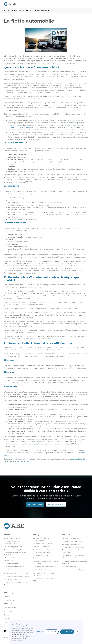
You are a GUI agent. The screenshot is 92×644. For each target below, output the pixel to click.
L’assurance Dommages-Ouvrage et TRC (46, 580)
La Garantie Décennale (41, 570)
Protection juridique (69, 567)
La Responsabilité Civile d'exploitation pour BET (12, 542)
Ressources (8, 611)
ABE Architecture (68, 535)
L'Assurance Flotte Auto (41, 547)
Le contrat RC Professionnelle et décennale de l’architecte (73, 557)
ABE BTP (7, 535)
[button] (86, 4)
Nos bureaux (8, 622)
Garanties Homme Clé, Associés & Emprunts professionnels (45, 551)
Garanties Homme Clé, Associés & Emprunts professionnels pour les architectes (74, 550)
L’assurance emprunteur (12, 538)
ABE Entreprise (9, 600)
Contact (7, 615)
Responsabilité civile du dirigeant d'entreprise (45, 574)
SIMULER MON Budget (56, 504)
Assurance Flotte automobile (72, 538)
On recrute (8, 619)
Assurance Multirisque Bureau (72, 541)
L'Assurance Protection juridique (44, 567)
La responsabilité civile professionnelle (41, 539)
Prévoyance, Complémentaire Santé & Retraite (75, 562)
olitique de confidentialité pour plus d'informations (21, 638)
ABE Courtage (9, 593)
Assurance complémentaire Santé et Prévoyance (46, 562)
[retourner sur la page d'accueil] (10, 4)
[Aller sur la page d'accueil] (46, 526)
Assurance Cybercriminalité (43, 544)
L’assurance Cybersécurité (13, 547)
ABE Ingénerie (38, 535)
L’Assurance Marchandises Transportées (13, 559)
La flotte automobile (11, 564)
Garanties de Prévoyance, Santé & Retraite (16, 584)
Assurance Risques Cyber (71, 544)
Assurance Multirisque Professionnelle (41, 557)
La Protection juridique (12, 570)
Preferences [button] (39, 632)
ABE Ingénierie (9, 604)
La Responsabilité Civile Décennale (16, 573)
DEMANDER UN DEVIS (36, 504)
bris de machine (23, 461)
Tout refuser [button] (52, 632)
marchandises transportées (38, 444)
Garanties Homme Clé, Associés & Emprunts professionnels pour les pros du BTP (16, 552)
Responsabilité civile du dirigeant (74, 570)
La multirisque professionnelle (14, 567)
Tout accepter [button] (67, 632)
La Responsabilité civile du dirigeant (16, 576)
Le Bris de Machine (10, 579)
